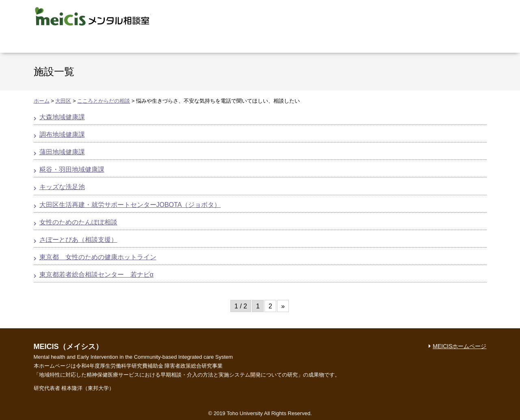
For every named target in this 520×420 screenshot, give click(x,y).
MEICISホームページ (459, 346)
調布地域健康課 (62, 135)
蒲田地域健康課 (62, 152)
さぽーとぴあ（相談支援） (78, 240)
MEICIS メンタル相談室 (92, 16)
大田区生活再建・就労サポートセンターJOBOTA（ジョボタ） (130, 205)
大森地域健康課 (62, 117)
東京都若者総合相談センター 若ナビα (96, 275)
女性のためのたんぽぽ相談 (78, 222)
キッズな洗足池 (62, 187)
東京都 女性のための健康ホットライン (98, 257)
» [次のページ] (283, 306)
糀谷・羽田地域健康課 (72, 169)
